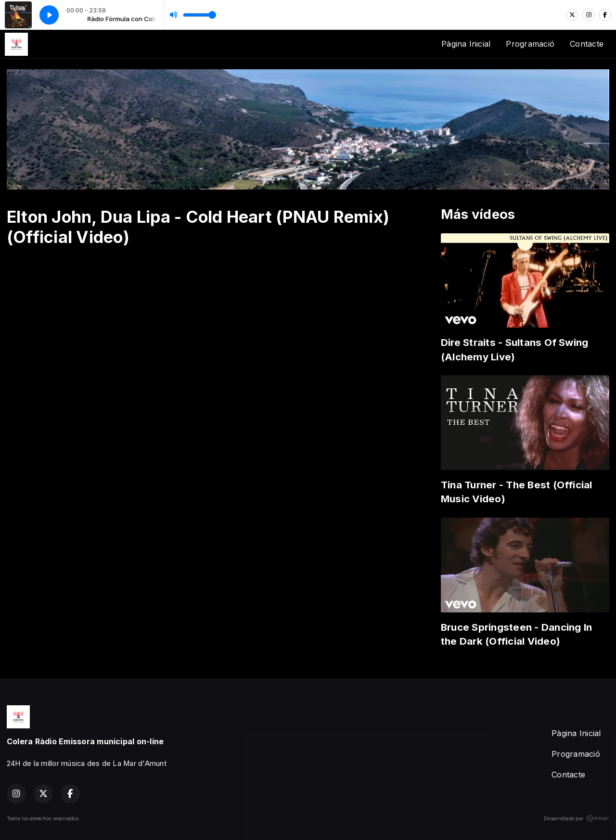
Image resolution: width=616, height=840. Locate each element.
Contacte (587, 44)
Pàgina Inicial (466, 44)
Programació (530, 44)
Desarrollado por (577, 818)
